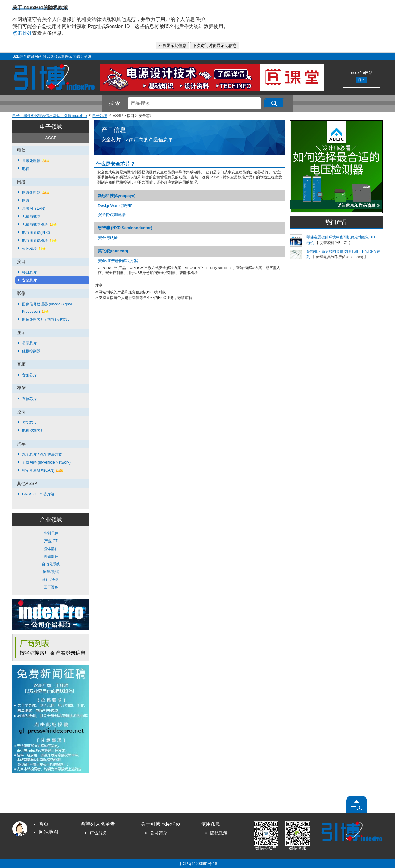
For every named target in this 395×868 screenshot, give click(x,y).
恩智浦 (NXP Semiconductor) (125, 228)
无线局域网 (31, 217)
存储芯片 (29, 399)
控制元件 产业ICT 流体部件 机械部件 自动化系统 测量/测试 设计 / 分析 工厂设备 (51, 560)
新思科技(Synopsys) (117, 196)
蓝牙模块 (34, 249)
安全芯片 (29, 280)
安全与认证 (108, 238)
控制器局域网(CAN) (42, 470)
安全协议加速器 (112, 215)
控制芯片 (29, 423)
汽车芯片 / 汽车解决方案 (42, 454)
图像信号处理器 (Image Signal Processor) (47, 308)
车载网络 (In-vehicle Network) (46, 462)
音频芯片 (29, 375)
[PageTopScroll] (357, 804)
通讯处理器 (35, 161)
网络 (26, 200)
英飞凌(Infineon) (113, 251)
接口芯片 (29, 272)
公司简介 (159, 833)
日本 (361, 80)
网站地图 (48, 832)
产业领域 (51, 520)
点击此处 (22, 33)
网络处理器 (35, 192)
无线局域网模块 (39, 225)
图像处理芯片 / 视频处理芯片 (46, 320)
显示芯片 (29, 343)
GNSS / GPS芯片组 (38, 494)
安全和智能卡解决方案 (118, 261)
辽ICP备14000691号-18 (198, 864)
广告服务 (98, 833)
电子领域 (51, 127)
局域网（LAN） (35, 209)
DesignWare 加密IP (115, 206)
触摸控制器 (31, 351)
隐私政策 (219, 833)
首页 (44, 824)
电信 (26, 169)
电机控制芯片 (33, 431)
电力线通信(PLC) (36, 233)
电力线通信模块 (39, 241)
